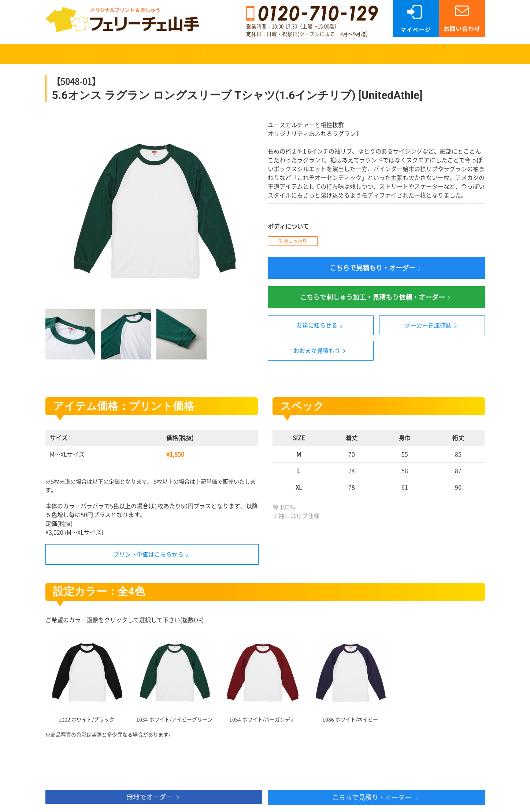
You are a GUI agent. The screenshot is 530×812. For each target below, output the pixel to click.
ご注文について (299, 54)
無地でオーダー (154, 798)
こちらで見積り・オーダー (376, 798)
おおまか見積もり (320, 351)
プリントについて (151, 54)
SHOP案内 (447, 54)
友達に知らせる (320, 326)
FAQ (373, 54)
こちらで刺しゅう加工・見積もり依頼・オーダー (376, 298)
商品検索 (77, 54)
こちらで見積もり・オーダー (376, 268)
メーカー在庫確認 (432, 326)
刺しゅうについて (225, 54)
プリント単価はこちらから (148, 554)
